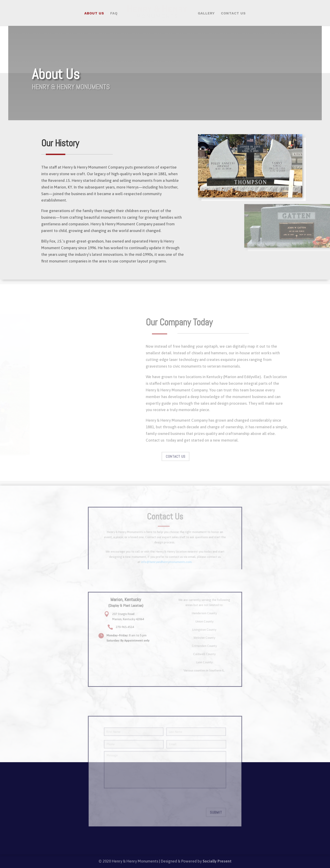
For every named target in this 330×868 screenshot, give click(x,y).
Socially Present (217, 861)
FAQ (114, 14)
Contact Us (233, 14)
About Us (94, 14)
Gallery (206, 14)
